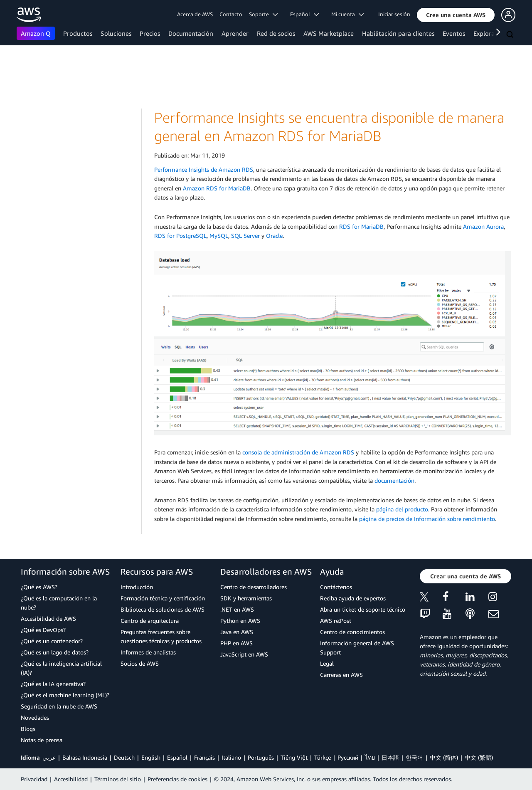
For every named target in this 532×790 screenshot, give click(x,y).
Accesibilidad (71, 779)
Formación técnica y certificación (163, 598)
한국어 (414, 757)
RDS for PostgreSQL (180, 236)
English (151, 757)
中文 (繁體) (479, 757)
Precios (150, 33)
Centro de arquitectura (150, 621)
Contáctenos (336, 587)
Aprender (235, 33)
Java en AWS (237, 632)
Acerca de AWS (195, 14)
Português (261, 757)
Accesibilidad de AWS (48, 618)
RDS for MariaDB (361, 226)
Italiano (231, 757)
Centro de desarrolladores (254, 587)
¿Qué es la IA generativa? (53, 684)
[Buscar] (511, 35)
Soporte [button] (263, 14)
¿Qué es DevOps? (43, 630)
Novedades (35, 717)
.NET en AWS (237, 609)
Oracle (274, 236)
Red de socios (276, 33)
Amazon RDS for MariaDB (217, 188)
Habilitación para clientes (398, 33)
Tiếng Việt (294, 757)
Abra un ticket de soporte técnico (363, 609)
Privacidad (34, 779)
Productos (78, 33)
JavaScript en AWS (244, 654)
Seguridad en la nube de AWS (59, 706)
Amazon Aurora (483, 226)
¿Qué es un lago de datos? (55, 652)
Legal (327, 663)
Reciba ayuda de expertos (353, 598)
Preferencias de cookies (177, 779)
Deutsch (124, 757)
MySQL (219, 236)
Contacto (231, 14)
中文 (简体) (444, 757)
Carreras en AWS (341, 675)
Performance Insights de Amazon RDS (204, 169)
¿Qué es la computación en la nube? (59, 603)
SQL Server (245, 236)
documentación (394, 480)
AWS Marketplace (329, 33)
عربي (49, 757)
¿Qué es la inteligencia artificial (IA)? (61, 668)
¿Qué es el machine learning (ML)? (65, 695)
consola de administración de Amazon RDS (298, 452)
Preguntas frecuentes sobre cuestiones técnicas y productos (161, 636)
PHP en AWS (236, 643)
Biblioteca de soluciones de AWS (163, 609)
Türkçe (323, 757)
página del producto (402, 509)
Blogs (28, 729)
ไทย (370, 757)
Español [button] (304, 14)
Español (177, 757)
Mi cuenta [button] (347, 14)
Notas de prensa (42, 740)
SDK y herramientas (246, 598)
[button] (456, 15)
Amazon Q (36, 33)
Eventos (454, 33)
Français (204, 757)
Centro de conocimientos (352, 632)
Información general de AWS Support (357, 648)
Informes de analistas (148, 652)
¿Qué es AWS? (39, 587)
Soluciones (116, 33)
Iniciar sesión (394, 14)
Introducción (137, 587)
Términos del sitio (118, 779)
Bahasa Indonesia (85, 757)
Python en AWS (240, 621)
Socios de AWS (140, 663)
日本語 (390, 757)
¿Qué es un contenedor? (52, 641)
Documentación (191, 33)
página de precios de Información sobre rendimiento (427, 519)
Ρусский (348, 757)
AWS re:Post (336, 621)
